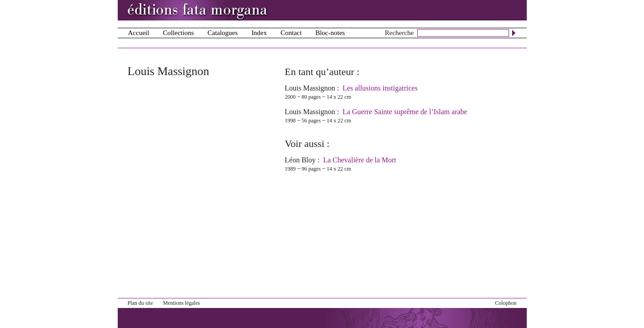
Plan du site (140, 303)
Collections (178, 33)
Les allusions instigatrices (380, 88)
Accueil (139, 33)
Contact (291, 33)
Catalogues (222, 33)
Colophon (506, 303)
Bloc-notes (330, 33)
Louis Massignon (310, 88)
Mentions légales (182, 303)
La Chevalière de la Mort (360, 160)
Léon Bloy (300, 160)
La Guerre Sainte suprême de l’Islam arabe (405, 112)
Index (259, 33)
